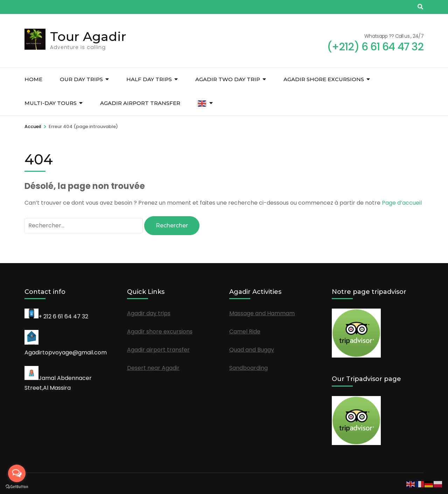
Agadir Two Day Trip (228, 79)
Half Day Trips (149, 79)
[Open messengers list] (17, 473)
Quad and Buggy (252, 350)
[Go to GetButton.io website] (17, 487)
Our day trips (81, 79)
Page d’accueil (402, 203)
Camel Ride (245, 331)
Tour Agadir (88, 36)
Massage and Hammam (262, 313)
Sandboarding (248, 368)
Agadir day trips (149, 313)
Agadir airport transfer (140, 103)
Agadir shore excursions (324, 79)
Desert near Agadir (153, 368)
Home (33, 79)
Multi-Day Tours (51, 103)
